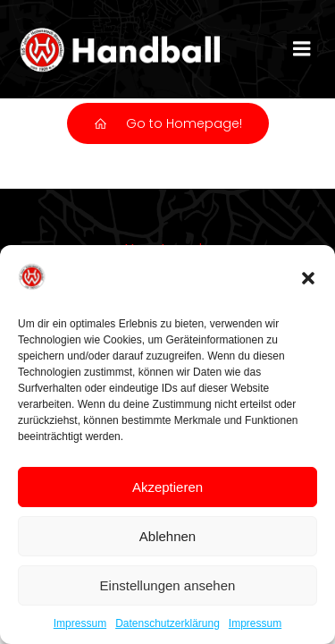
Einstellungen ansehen (168, 585)
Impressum (80, 623)
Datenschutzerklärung (167, 623)
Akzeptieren (167, 487)
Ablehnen (167, 536)
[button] (308, 278)
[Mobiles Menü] (302, 49)
